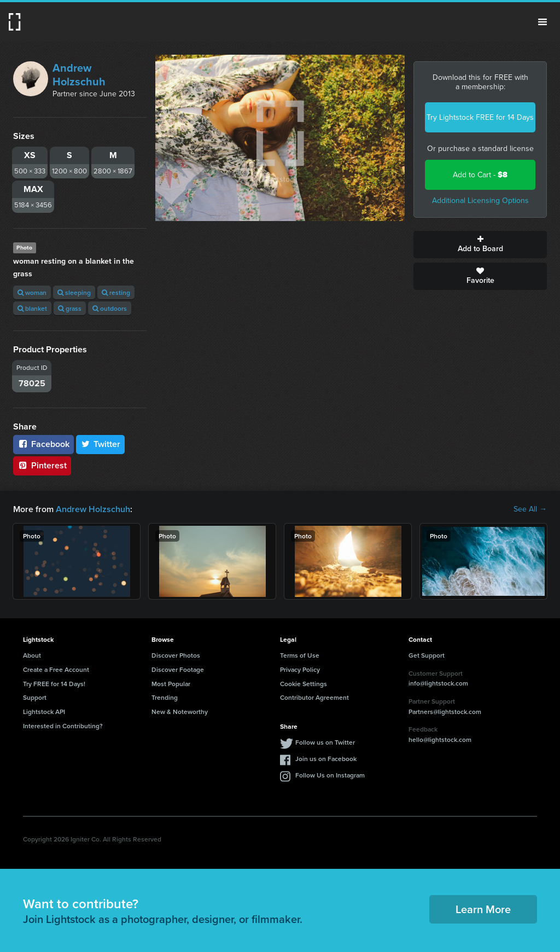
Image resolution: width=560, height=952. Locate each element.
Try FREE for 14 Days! (54, 684)
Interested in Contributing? (63, 726)
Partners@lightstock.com (445, 712)
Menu (542, 22)
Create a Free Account (56, 669)
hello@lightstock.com (440, 739)
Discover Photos (176, 655)
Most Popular (171, 684)
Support (35, 697)
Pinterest (42, 465)
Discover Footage (178, 669)
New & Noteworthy (180, 712)
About (32, 655)
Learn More (483, 909)
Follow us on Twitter (325, 742)
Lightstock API (44, 712)
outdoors (110, 308)
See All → (530, 509)
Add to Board (480, 245)
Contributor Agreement (314, 697)
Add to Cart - (480, 175)
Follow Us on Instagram (330, 775)
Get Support (427, 655)
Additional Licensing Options (480, 201)
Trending (165, 697)
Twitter (101, 444)
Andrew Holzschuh (79, 75)
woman (32, 292)
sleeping (74, 292)
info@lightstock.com (438, 683)
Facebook (43, 444)
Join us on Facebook (326, 759)
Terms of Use (300, 655)
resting (116, 292)
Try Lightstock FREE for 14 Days (480, 117)
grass (70, 308)
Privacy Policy (300, 669)
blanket (32, 308)
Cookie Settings (304, 684)
